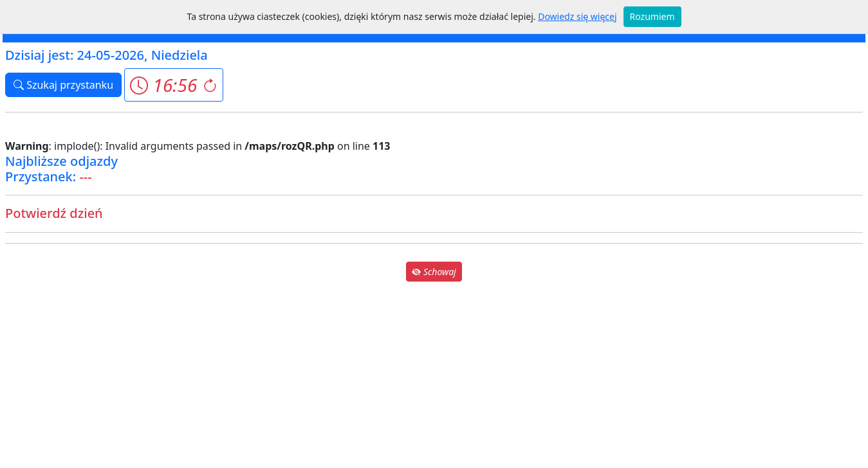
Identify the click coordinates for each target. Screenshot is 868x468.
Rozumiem (652, 16)
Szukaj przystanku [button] (63, 85)
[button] (173, 85)
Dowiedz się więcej (577, 16)
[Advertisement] (434, 374)
